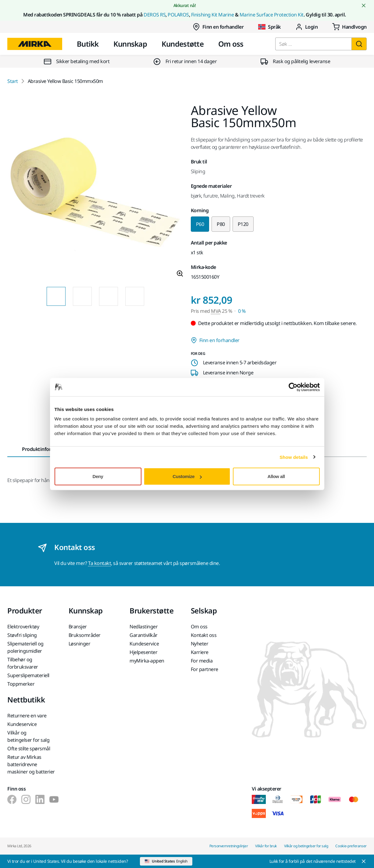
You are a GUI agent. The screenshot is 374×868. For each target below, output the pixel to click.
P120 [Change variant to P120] (243, 224)
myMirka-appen (147, 661)
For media (202, 661)
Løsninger (80, 644)
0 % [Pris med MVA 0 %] (242, 311)
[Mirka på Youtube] (54, 799)
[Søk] (359, 44)
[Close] (318, 861)
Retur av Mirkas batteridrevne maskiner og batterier (31, 764)
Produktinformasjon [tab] (45, 449)
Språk (269, 27)
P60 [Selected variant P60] (200, 224)
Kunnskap (130, 44)
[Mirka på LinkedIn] (40, 799)
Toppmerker (21, 684)
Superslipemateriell (28, 675)
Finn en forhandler (218, 27)
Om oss (231, 44)
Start (13, 81)
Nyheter (200, 644)
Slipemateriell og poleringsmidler (25, 647)
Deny (98, 476)
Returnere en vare (27, 716)
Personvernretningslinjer (229, 846)
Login (307, 27)
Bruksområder (85, 635)
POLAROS (178, 15)
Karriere (200, 652)
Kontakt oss (204, 635)
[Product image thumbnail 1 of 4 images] (56, 296)
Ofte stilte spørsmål (29, 748)
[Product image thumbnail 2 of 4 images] (82, 296)
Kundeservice (144, 644)
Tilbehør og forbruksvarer (23, 663)
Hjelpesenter (143, 652)
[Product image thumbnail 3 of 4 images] (109, 296)
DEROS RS (155, 15)
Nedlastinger (144, 627)
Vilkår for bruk (266, 846)
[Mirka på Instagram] (26, 799)
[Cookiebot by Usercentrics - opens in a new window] (293, 387)
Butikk (88, 44)
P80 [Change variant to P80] (221, 224)
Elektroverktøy (23, 627)
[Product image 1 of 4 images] (95, 193)
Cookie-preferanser (351, 846)
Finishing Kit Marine (212, 15)
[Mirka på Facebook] (12, 799)
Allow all (276, 476)
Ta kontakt (100, 563)
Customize (187, 476)
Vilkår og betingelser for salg (28, 736)
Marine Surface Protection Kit (272, 15)
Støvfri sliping (22, 635)
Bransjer (78, 627)
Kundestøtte (183, 44)
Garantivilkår (144, 635)
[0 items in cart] (349, 27)
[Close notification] (364, 5)
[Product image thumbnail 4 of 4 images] (135, 296)
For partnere (205, 669)
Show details (294, 457)
